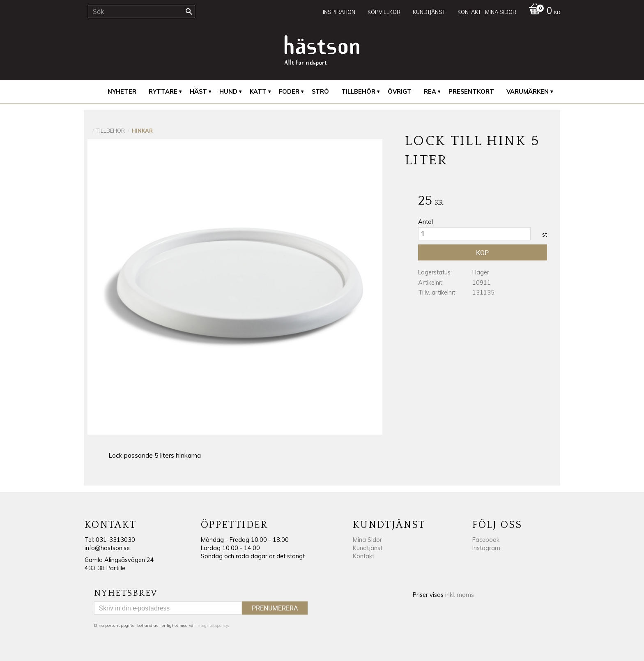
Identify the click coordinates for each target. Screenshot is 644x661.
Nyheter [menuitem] (122, 92)
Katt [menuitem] (258, 92)
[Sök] (189, 12)
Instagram (486, 548)
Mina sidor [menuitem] (501, 12)
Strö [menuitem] (320, 92)
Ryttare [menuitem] (163, 92)
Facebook (486, 540)
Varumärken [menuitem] (528, 92)
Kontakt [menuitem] (469, 12)
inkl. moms (460, 595)
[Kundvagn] (542, 12)
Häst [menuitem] (198, 92)
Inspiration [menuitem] (339, 12)
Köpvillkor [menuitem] (384, 12)
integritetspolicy (212, 625)
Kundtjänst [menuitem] (429, 12)
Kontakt (363, 556)
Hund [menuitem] (228, 92)
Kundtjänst (368, 548)
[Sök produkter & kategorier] (141, 12)
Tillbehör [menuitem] (358, 92)
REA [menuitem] (430, 92)
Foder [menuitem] (289, 92)
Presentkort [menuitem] (471, 92)
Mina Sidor (367, 540)
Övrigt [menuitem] (400, 92)
